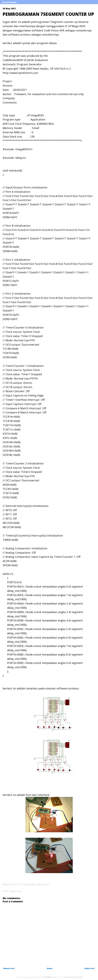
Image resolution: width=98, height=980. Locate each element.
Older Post (90, 968)
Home (50, 968)
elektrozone (16, 891)
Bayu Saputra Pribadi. (74, 977)
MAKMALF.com (50, 977)
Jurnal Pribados (9, 2)
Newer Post (9, 968)
